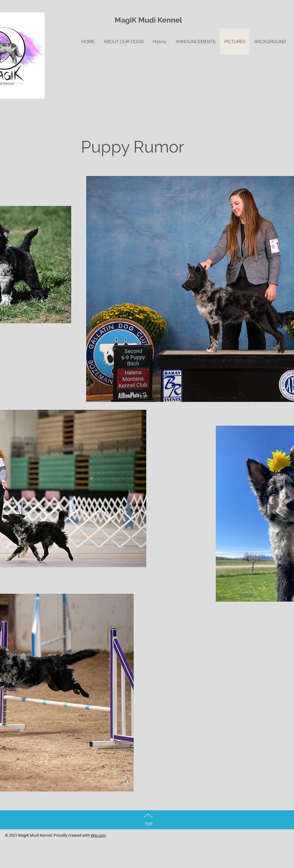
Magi (123, 20)
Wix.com (98, 835)
